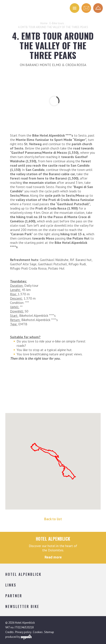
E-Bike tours (57, 23)
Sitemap (49, 632)
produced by (18, 637)
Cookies (38, 632)
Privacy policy (23, 632)
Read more (53, 557)
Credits (9, 632)
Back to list (53, 519)
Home (44, 23)
